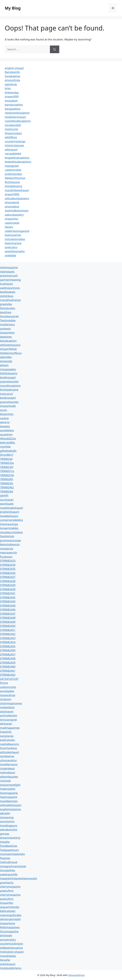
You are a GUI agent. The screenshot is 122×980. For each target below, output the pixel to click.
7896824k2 (7, 487)
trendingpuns (9, 825)
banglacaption (14, 105)
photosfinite (12, 80)
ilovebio (5, 426)
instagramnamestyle (13, 866)
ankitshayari (8, 964)
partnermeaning (10, 280)
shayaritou (12, 219)
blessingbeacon (10, 544)
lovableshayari (9, 516)
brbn (8, 88)
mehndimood (9, 862)
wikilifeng (11, 137)
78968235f (7, 467)
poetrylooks (7, 740)
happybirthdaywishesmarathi (19, 878)
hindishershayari (15, 117)
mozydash (11, 101)
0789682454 (8, 642)
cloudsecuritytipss (11, 532)
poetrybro (11, 247)
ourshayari (7, 500)
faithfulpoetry (9, 373)
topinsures (12, 129)
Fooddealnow (9, 846)
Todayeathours (9, 850)
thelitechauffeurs (11, 353)
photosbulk (12, 202)
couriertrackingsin (12, 943)
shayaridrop (8, 695)
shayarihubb (8, 406)
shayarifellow (8, 349)
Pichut (4, 683)
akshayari (6, 724)
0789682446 (8, 609)
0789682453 (8, 638)
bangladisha (13, 109)
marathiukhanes (10, 300)
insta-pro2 (6, 394)
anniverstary (8, 940)
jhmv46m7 (7, 455)
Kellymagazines (10, 927)
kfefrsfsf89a (7, 443)
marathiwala (8, 956)
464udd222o (8, 438)
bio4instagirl (8, 377)
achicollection (9, 715)
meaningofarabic (11, 915)
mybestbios (7, 707)
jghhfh (4, 495)
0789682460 (8, 667)
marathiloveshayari (17, 190)
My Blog (13, 8)
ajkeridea (6, 357)
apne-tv (5, 422)
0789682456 (8, 650)
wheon (4, 365)
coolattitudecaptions (18, 121)
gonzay (5, 834)
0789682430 (8, 589)
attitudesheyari (10, 752)
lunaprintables (9, 528)
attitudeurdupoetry (17, 198)
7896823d (6, 459)
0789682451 (8, 630)
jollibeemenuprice (11, 948)
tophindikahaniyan (17, 210)
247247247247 (9, 679)
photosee (6, 935)
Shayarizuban (13, 133)
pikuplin (5, 813)
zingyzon (6, 699)
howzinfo (6, 732)
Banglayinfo (12, 72)
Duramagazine (9, 931)
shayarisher (7, 332)
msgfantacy (7, 324)
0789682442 (8, 597)
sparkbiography (15, 251)
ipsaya (9, 227)
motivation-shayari (12, 952)
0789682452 (8, 634)
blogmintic (7, 414)
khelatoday (12, 92)
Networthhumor (15, 178)
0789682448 (8, 618)
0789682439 (8, 585)
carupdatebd (13, 153)
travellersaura (9, 764)
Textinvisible (8, 320)
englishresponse (10, 809)
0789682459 (8, 663)
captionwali (12, 223)
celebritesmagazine (17, 231)
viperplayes (7, 271)
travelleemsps (9, 801)
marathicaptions (10, 386)
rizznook (5, 781)
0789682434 (8, 565)
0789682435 (8, 569)
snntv (3, 410)
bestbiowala (8, 292)
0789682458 (8, 658)
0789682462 (8, 675)
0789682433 (8, 561)
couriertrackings (15, 141)
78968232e (7, 463)
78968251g (7, 471)
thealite (5, 842)
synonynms (7, 821)
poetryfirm (7, 891)
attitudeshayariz (10, 345)
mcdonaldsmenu (11, 968)
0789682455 (8, 646)
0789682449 (8, 622)
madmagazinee (10, 728)
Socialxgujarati (9, 316)
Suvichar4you (8, 748)
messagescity (8, 552)
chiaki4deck (7, 768)
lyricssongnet (8, 720)
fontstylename (9, 390)
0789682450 (8, 626)
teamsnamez (13, 235)
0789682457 (8, 654)
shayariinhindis (10, 907)
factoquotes (8, 308)
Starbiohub (7, 536)
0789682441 (8, 593)
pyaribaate (7, 504)
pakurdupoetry (14, 215)
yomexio (5, 329)
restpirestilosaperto (17, 113)
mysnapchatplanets (12, 854)
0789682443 (8, 601)
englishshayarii (10, 512)
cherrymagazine (10, 886)
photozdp (6, 361)
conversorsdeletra (11, 520)
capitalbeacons (9, 744)
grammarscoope (10, 540)
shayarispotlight (10, 785)
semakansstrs (9, 829)
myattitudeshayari (12, 508)
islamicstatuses (14, 145)
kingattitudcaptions (17, 158)
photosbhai (12, 206)
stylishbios (7, 296)
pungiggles (7, 691)
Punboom (6, 557)
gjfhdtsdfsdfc (8, 451)
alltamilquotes (9, 777)
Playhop (5, 858)
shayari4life (12, 194)
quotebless (7, 430)
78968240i (7, 479)
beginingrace (13, 243)
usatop (4, 418)
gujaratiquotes (9, 381)
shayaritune (8, 923)
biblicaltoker (8, 911)
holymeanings (9, 524)
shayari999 (12, 96)
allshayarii (11, 149)
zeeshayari (7, 711)
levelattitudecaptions (18, 162)
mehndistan (8, 772)
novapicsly (7, 548)
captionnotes (13, 170)
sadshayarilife (9, 874)
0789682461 (8, 671)
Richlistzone (12, 182)
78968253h (7, 475)
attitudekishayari (11, 805)
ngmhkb (5, 447)
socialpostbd (13, 125)
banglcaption (8, 341)
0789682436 (8, 573)
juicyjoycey (7, 736)
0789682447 (8, 614)
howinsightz (8, 789)
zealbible (10, 255)
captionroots (8, 687)
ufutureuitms (8, 760)
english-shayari (14, 68)
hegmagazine (9, 797)
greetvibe (6, 304)
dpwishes (6, 337)
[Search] (55, 49)
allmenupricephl (10, 919)
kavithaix (6, 312)
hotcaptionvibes (15, 239)
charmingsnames (11, 703)
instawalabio (8, 369)
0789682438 (8, 581)
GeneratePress (76, 975)
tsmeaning (7, 817)
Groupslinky (8, 870)
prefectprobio (13, 174)
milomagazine (9, 267)
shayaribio (7, 903)
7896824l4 (7, 491)
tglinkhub (11, 84)
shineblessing (13, 186)
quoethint (6, 434)
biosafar (5, 960)
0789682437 (8, 577)
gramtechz (7, 882)
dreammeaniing (10, 838)
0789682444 (8, 605)
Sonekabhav (12, 76)
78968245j (7, 483)
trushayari (6, 284)
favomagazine (9, 793)
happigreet (12, 166)
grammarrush (9, 275)
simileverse (7, 756)
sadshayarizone (10, 288)
